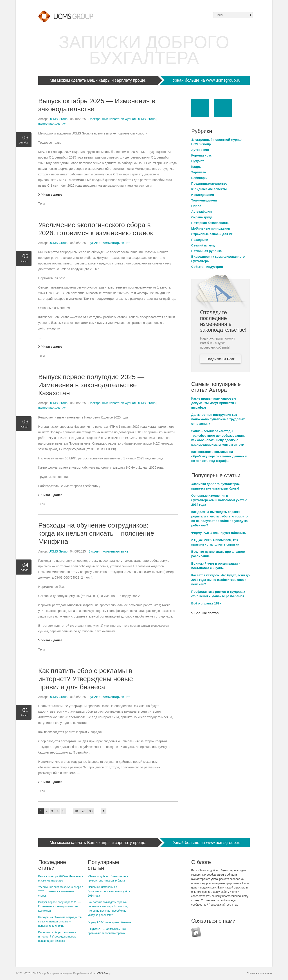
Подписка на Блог (220, 359)
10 (76, 811)
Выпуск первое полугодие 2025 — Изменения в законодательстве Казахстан (91, 385)
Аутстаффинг (202, 212)
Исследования (203, 195)
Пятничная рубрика (206, 251)
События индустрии (207, 267)
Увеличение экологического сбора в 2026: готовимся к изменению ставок (61, 891)
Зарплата (199, 172)
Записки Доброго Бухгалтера (144, 50)
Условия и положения (260, 973)
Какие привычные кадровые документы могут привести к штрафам (214, 403)
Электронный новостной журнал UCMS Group (122, 119)
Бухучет (94, 243)
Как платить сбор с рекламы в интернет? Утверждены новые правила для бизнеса (86, 679)
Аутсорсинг (200, 150)
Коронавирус (201, 155)
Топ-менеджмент (204, 200)
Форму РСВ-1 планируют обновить (219, 533)
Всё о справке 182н (206, 603)
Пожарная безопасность (210, 223)
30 (91, 811)
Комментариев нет (52, 124)
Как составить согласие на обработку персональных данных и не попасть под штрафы (219, 456)
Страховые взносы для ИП (212, 234)
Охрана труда (202, 217)
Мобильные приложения (211, 228)
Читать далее (52, 195)
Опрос (196, 206)
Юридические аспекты (209, 189)
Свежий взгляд (203, 245)
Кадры (196, 167)
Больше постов (207, 613)
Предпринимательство (209, 183)
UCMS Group (58, 119)
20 (83, 811)
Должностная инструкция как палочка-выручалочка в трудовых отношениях (218, 419)
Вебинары (199, 178)
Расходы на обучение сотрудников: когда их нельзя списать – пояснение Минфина (96, 533)
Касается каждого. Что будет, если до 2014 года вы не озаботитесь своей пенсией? (220, 580)
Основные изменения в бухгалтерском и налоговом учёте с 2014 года (219, 500)
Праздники (200, 240)
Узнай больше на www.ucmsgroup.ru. (207, 80)
